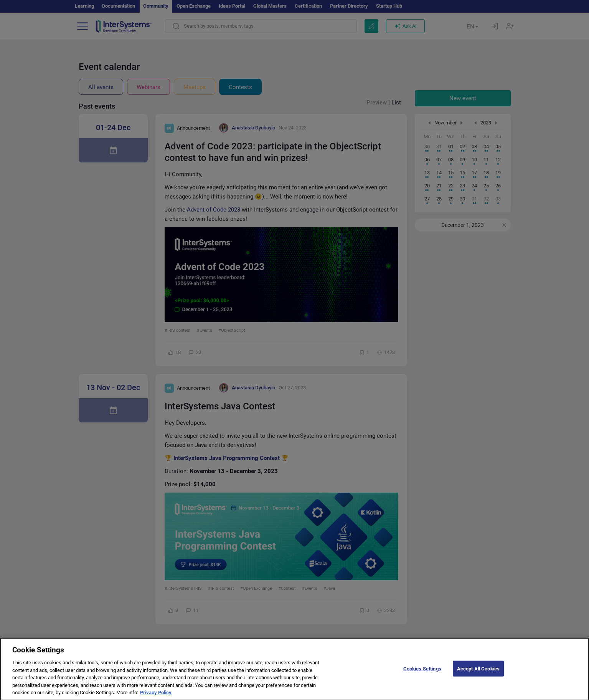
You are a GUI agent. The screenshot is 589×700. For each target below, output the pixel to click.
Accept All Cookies (478, 676)
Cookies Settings (422, 676)
